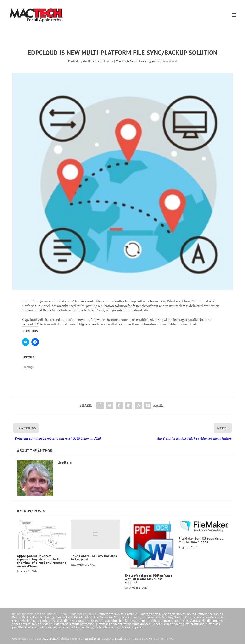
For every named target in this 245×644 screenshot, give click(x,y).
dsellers (89, 61)
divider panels (61, 624)
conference (48, 621)
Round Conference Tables (205, 614)
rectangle (19, 621)
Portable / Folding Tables (143, 614)
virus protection (83, 624)
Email (119, 638)
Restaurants (205, 617)
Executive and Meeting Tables (163, 617)
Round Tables (22, 617)
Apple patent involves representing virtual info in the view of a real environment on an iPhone (41, 561)
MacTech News (127, 61)
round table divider (137, 624)
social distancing (210, 621)
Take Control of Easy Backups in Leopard (94, 558)
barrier (124, 621)
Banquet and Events (70, 617)
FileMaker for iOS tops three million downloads (201, 540)
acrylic (220, 617)
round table (61, 627)
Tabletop (155, 621)
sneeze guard (21, 624)
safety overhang (82, 627)
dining (69, 621)
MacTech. (49, 638)
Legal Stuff (93, 638)
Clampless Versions (99, 617)
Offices (190, 617)
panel (177, 621)
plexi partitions (194, 624)
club (60, 621)
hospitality (98, 621)
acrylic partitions (39, 627)
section (113, 621)
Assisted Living (43, 617)
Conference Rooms (127, 617)
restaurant (82, 621)
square (167, 621)
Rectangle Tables (174, 614)
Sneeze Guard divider (167, 624)
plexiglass (190, 621)
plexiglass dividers (109, 624)
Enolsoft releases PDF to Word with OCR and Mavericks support (149, 579)
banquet (33, 621)
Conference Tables (111, 614)
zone (144, 621)
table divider (41, 624)
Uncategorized (150, 61)
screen (135, 621)
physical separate (132, 627)
